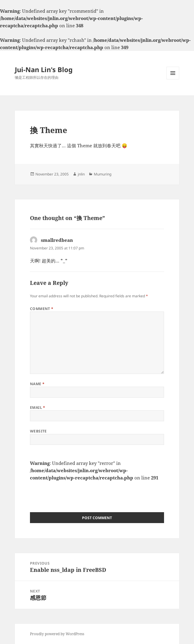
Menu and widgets (173, 79)
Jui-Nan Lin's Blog (44, 69)
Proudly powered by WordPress (57, 634)
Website (38, 431)
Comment (42, 309)
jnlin (81, 174)
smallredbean (57, 240)
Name (37, 384)
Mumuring (103, 174)
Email (38, 407)
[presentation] (76, 493)
